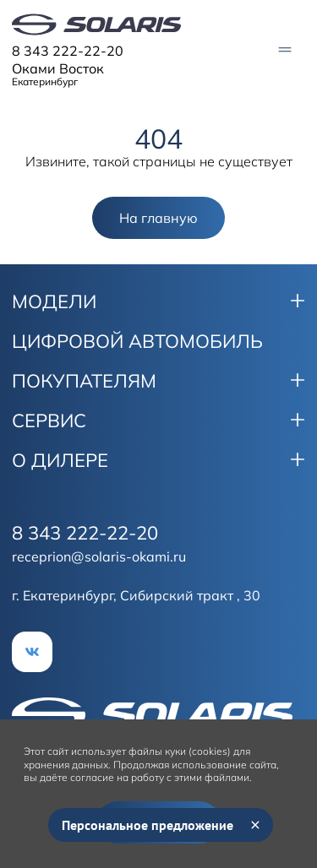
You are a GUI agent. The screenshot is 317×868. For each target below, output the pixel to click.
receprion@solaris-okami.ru (99, 556)
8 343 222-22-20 (68, 51)
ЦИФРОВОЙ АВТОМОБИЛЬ (137, 341)
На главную (158, 218)
